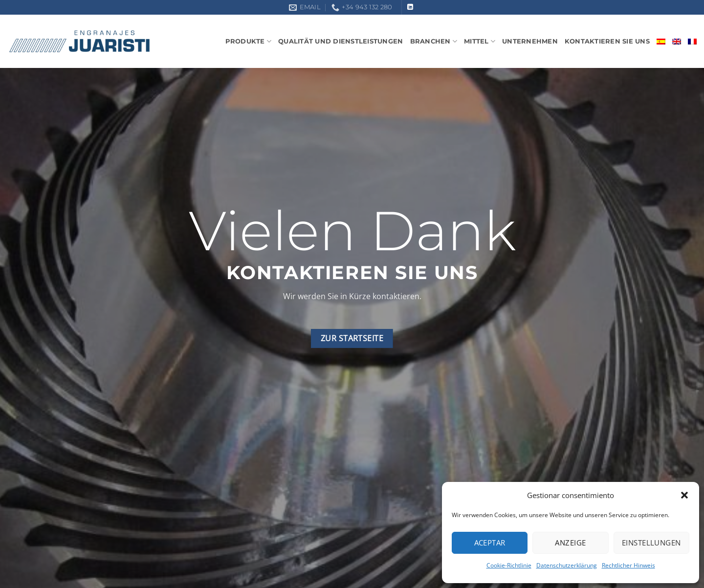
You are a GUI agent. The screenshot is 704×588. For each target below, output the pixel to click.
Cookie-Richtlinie (509, 565)
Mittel (480, 41)
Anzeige (570, 543)
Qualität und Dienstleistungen (341, 41)
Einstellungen (651, 543)
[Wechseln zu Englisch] (677, 42)
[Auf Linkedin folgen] (410, 7)
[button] (684, 495)
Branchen (434, 41)
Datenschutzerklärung (567, 565)
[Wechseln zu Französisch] (692, 42)
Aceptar (490, 543)
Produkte (249, 41)
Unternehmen (530, 41)
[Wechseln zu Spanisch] (661, 42)
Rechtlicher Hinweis (628, 565)
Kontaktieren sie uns (607, 41)
